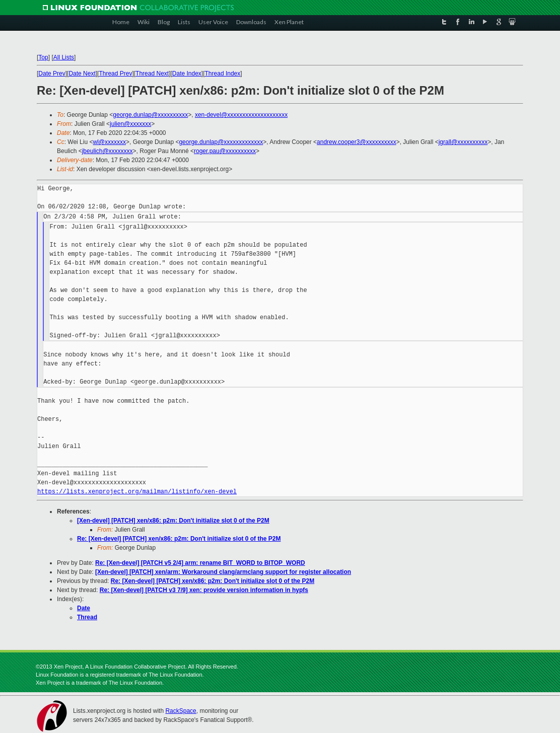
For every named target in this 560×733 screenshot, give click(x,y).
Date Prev (52, 74)
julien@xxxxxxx (130, 124)
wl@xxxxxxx (109, 142)
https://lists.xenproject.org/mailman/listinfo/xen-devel (137, 492)
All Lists (64, 57)
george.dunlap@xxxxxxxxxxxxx (221, 142)
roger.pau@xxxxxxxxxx (225, 151)
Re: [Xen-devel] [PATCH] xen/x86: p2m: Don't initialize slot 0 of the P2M (179, 539)
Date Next (82, 74)
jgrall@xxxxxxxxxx (463, 142)
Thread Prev (115, 74)
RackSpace (181, 711)
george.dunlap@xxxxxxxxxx (150, 115)
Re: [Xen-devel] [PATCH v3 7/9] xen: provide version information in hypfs (204, 590)
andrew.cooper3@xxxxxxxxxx (357, 142)
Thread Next (152, 74)
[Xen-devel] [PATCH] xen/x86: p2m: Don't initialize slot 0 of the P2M (173, 521)
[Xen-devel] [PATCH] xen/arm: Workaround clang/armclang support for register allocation (223, 572)
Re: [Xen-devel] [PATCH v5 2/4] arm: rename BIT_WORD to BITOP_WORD (200, 563)
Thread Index (223, 74)
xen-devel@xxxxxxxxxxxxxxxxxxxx (241, 115)
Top (43, 57)
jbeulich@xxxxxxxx (108, 151)
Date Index (187, 74)
